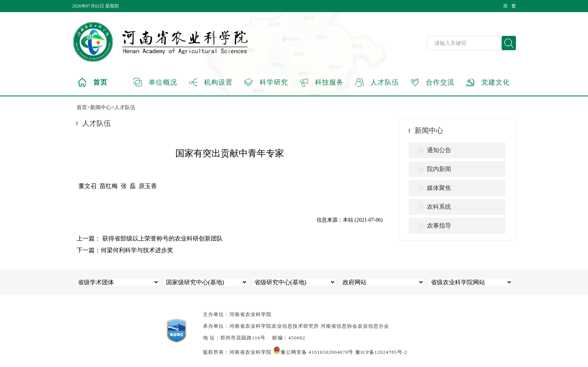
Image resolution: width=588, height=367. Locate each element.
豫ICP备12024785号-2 (381, 352)
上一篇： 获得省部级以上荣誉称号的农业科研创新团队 (150, 238)
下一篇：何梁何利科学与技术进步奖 (125, 250)
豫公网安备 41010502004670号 (313, 352)
